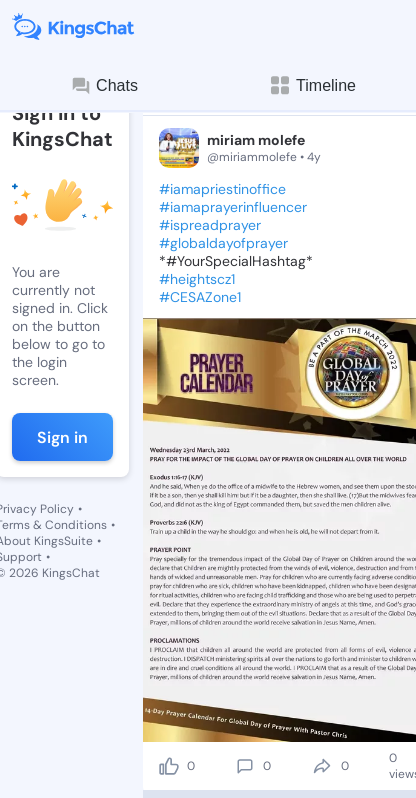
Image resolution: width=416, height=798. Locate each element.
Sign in (62, 437)
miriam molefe (256, 140)
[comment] (245, 766)
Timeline (312, 85)
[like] (169, 766)
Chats (104, 86)
